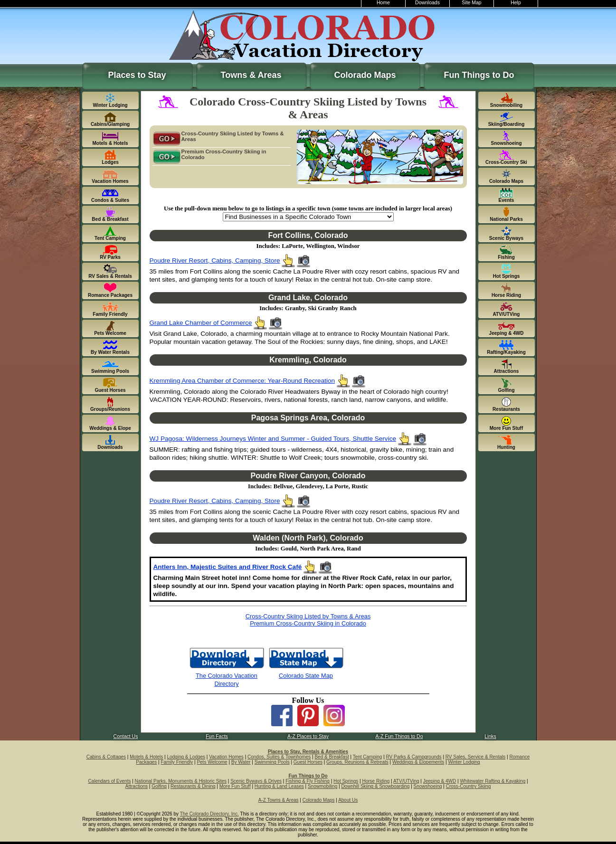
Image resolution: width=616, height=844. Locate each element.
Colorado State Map (306, 676)
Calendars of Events (109, 781)
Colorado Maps (365, 75)
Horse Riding (376, 781)
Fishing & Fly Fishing (308, 781)
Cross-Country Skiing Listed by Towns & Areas (218, 137)
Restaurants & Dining (193, 786)
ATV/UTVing (406, 781)
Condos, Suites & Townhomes (279, 757)
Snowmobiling (322, 786)
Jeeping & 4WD (440, 781)
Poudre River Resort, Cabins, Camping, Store (215, 261)
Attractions (137, 786)
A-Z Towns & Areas (279, 800)
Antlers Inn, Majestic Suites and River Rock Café (228, 567)
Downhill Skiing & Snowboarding (375, 786)
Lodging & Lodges (186, 757)
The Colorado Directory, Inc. (209, 814)
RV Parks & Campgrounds (414, 757)
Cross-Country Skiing (468, 786)
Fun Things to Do (479, 75)
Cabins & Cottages (106, 757)
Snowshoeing (428, 786)
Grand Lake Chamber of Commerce (201, 323)
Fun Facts (217, 736)
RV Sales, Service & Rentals (476, 757)
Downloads (427, 3)
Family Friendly (177, 762)
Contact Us (126, 736)
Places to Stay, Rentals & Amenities (308, 752)
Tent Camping (368, 757)
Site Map (471, 3)
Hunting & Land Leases (279, 786)
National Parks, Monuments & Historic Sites (181, 781)
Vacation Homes (226, 757)
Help (516, 3)
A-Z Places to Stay (308, 736)
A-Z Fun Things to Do (399, 736)
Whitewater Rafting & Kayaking (493, 781)
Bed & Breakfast (332, 757)
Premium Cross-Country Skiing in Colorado (209, 155)
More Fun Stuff (235, 786)
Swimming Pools (272, 762)
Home (383, 3)
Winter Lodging (464, 762)
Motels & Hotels (146, 757)
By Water (241, 762)
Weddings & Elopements (418, 762)
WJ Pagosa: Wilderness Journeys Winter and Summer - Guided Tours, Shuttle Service (273, 439)
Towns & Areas (251, 75)
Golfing (159, 786)
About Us (348, 800)
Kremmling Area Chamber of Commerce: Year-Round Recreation (242, 381)
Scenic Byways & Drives (256, 781)
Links (490, 736)
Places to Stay (137, 75)
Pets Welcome (212, 762)
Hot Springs (346, 781)
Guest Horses (308, 762)
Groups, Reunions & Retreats (357, 762)
